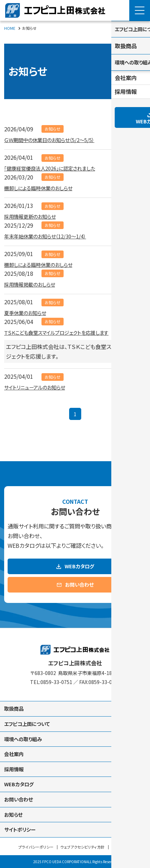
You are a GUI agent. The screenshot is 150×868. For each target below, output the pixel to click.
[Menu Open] (140, 10)
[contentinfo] (75, 744)
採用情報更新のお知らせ (34, 216)
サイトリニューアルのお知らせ (39, 387)
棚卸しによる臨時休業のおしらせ (43, 187)
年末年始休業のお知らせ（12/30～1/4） (51, 236)
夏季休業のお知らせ (28, 312)
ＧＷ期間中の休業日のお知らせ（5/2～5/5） (55, 139)
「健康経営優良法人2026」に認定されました (56, 168)
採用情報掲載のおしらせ (33, 284)
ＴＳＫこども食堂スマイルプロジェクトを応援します (64, 332)
